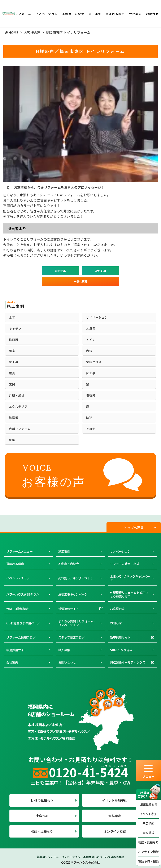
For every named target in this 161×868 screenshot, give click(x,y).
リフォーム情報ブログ (21, 637)
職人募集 (64, 650)
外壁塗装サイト (69, 609)
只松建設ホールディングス (128, 662)
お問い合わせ (67, 662)
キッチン (15, 328)
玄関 (12, 384)
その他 (91, 429)
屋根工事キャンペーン (73, 594)
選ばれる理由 (15, 564)
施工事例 (64, 551)
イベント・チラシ (18, 578)
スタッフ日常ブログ (71, 637)
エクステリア (18, 406)
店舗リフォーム (20, 429)
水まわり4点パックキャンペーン (130, 578)
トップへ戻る (134, 528)
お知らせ (116, 623)
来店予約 (148, 823)
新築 (12, 440)
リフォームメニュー (19, 551)
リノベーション (97, 317)
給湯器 (14, 418)
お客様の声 (117, 609)
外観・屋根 (17, 395)
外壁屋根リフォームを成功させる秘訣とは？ (129, 594)
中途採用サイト (17, 650)
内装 (89, 351)
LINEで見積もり (42, 800)
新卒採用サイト (120, 637)
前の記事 (60, 271)
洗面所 (14, 340)
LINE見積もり (148, 804)
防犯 (89, 418)
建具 (12, 373)
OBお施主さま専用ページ (23, 623)
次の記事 (101, 271)
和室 (12, 351)
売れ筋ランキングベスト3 (75, 578)
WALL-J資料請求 (18, 609)
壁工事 (14, 362)
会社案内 (12, 662)
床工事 (91, 373)
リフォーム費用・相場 (125, 564)
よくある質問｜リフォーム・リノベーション (77, 623)
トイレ (91, 340)
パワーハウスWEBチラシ (23, 594)
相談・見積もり (148, 842)
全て (12, 317)
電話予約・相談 (148, 861)
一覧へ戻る (81, 281)
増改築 (91, 395)
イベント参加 (148, 814)
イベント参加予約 (115, 800)
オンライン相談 (148, 852)
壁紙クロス (94, 362)
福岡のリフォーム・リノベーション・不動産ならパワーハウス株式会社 (80, 857)
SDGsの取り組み (121, 650)
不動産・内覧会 (69, 564)
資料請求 (148, 833)
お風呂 (91, 328)
